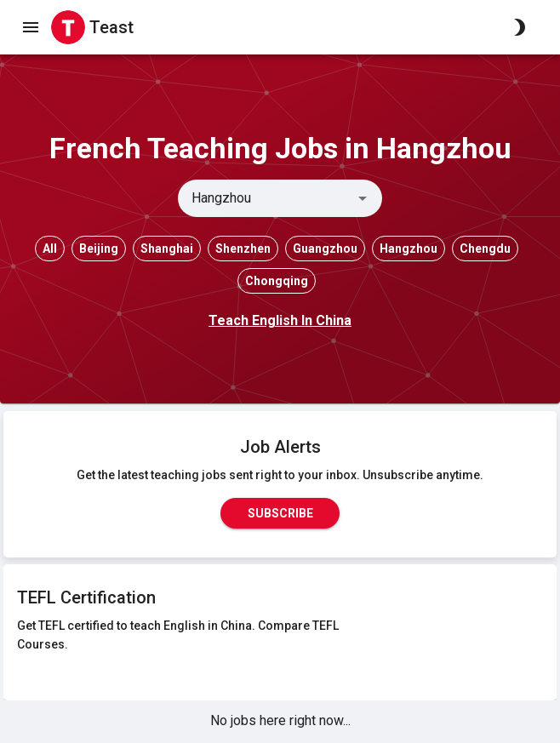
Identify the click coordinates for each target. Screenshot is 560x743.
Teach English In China (280, 320)
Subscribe (280, 513)
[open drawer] (31, 27)
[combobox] (266, 198)
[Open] (363, 198)
